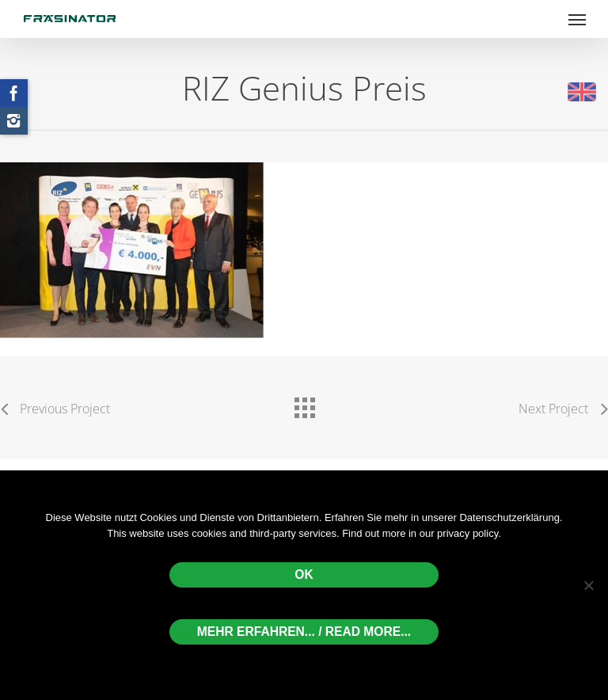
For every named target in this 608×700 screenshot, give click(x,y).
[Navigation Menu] (577, 19)
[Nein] (588, 585)
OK (304, 574)
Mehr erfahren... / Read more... (304, 632)
